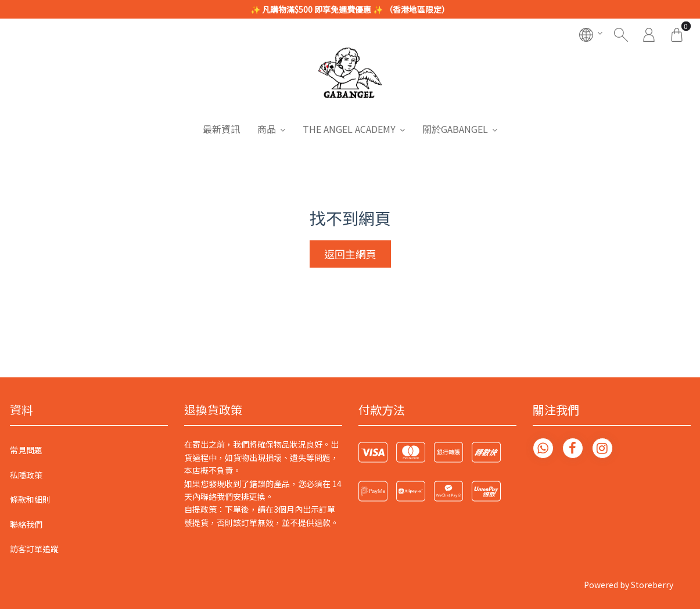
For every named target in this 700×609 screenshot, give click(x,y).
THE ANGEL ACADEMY (349, 129)
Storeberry (652, 585)
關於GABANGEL (455, 129)
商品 (267, 129)
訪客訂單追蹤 (34, 549)
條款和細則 (30, 499)
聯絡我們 (26, 524)
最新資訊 (221, 129)
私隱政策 (26, 475)
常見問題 (26, 450)
